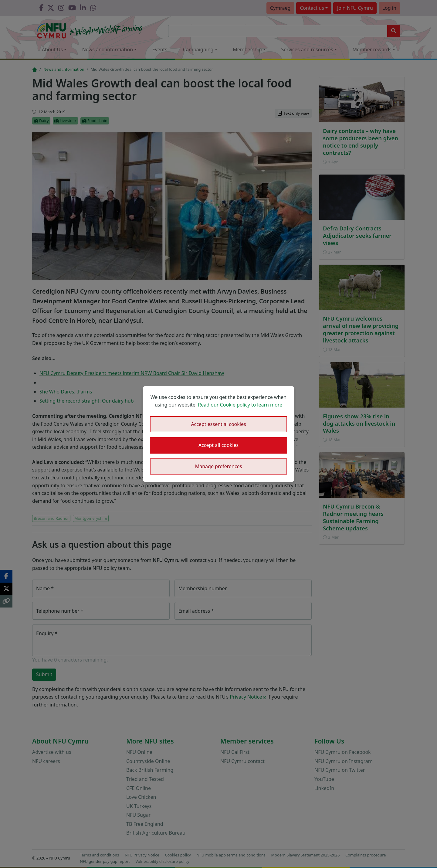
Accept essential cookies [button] (218, 424)
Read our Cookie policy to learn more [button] (240, 405)
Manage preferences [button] (219, 466)
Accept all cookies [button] (218, 445)
